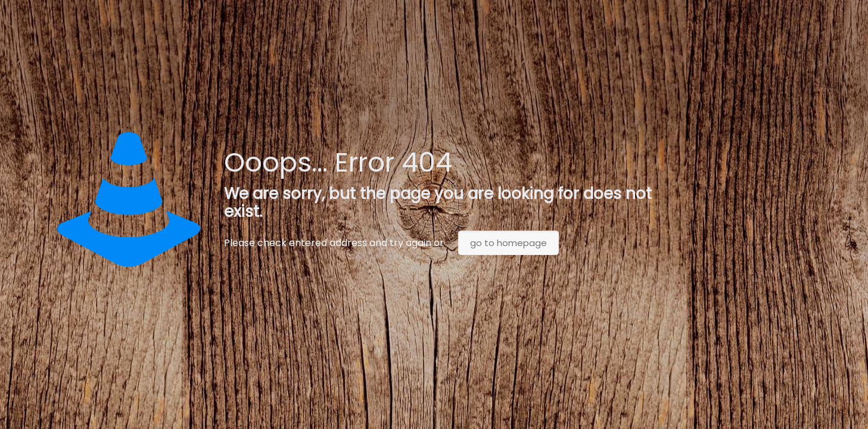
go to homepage (508, 243)
